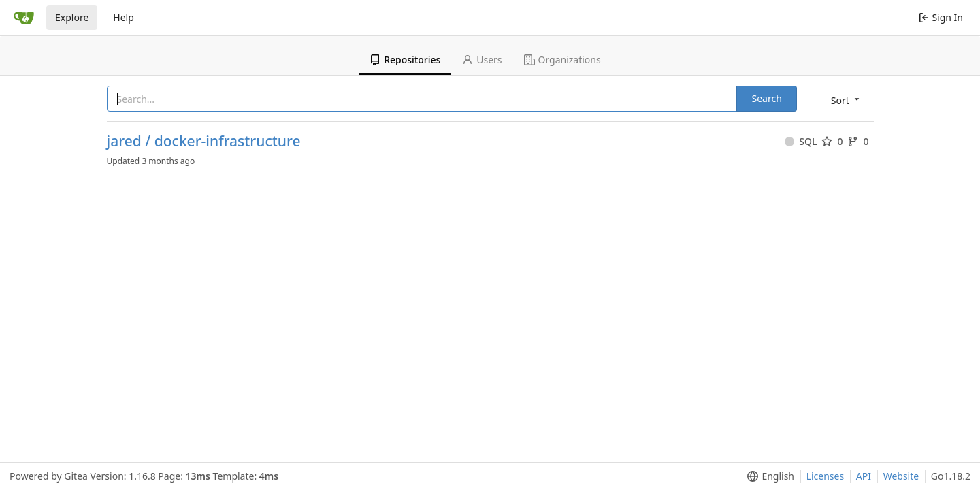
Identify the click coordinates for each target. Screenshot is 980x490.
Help (124, 17)
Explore (72, 17)
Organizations (562, 60)
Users (482, 60)
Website (901, 476)
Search (766, 98)
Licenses (826, 476)
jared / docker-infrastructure (204, 141)
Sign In (941, 17)
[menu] (846, 100)
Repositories (405, 60)
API (864, 476)
